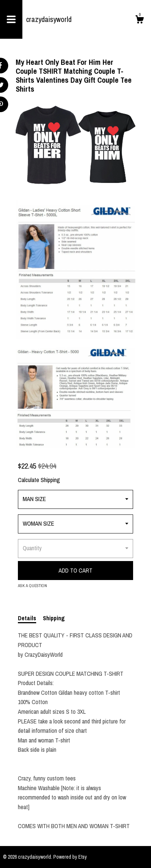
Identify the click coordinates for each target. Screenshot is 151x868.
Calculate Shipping (39, 480)
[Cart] (139, 20)
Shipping (54, 618)
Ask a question (32, 586)
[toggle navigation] (11, 19)
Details (27, 618)
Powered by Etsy (70, 857)
